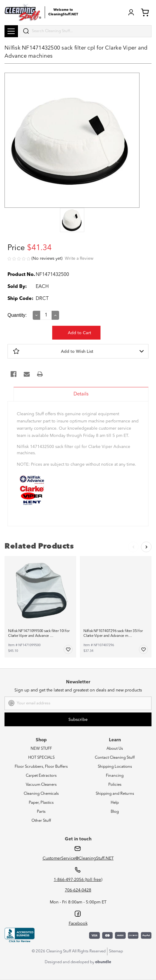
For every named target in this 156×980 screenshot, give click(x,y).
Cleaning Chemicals (41, 794)
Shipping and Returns (115, 794)
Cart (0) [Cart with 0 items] (145, 12)
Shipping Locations (115, 767)
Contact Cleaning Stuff (115, 758)
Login (131, 12)
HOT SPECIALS (41, 758)
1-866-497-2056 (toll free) (78, 880)
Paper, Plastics (41, 803)
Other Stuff (41, 821)
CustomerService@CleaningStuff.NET (78, 858)
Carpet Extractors (41, 776)
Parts (41, 812)
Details (81, 394)
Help (115, 803)
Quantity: (17, 315)
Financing (115, 776)
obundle (103, 962)
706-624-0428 (78, 890)
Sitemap (116, 951)
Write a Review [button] (79, 259)
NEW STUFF (41, 749)
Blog (115, 812)
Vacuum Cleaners (41, 785)
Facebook (78, 924)
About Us (115, 749)
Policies (115, 785)
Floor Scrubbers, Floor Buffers (41, 767)
